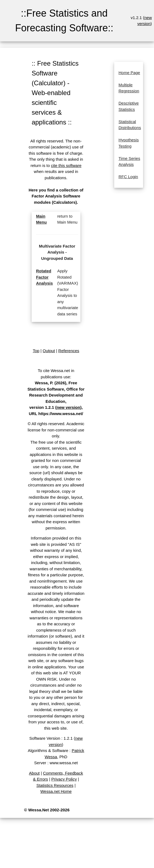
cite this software (66, 165)
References (69, 351)
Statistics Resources (55, 785)
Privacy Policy (64, 779)
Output (49, 351)
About (34, 773)
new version (68, 407)
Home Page (129, 73)
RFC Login (128, 177)
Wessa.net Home (56, 791)
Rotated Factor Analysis (44, 277)
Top (36, 351)
